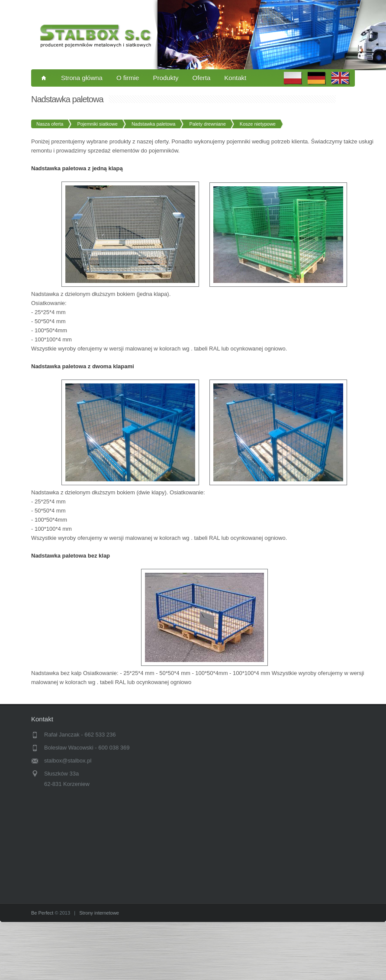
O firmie (128, 78)
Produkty (166, 78)
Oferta (202, 78)
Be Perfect (42, 913)
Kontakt (235, 78)
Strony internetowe (99, 913)
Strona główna (82, 78)
